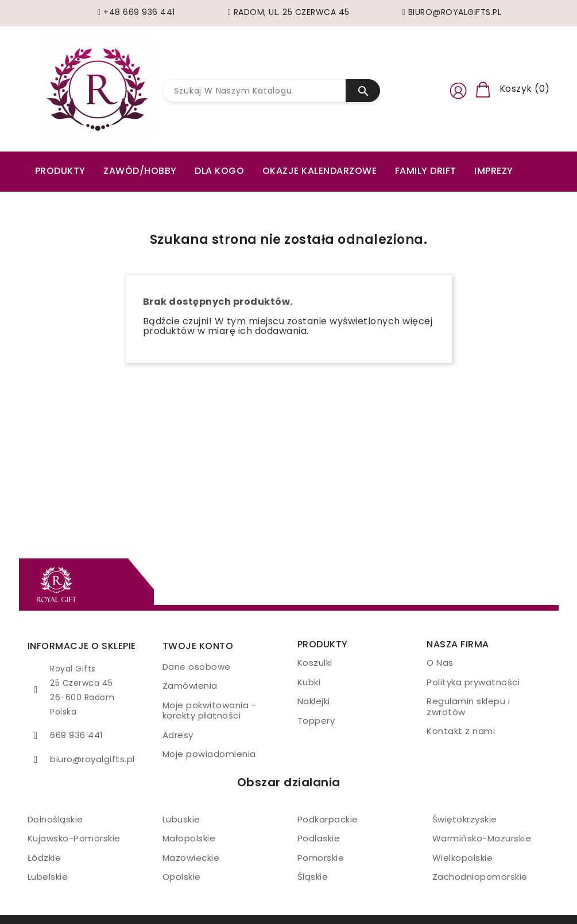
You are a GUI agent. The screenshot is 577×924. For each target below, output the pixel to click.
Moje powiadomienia (209, 754)
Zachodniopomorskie (480, 877)
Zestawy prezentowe (89, 196)
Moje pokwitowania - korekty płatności (210, 711)
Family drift (426, 171)
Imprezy (494, 171)
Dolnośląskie (55, 819)
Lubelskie (48, 877)
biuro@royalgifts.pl (92, 759)
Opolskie (182, 877)
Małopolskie (189, 838)
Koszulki (315, 663)
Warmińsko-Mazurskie (482, 838)
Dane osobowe (197, 667)
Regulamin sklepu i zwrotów (468, 706)
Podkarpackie (328, 819)
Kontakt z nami (461, 731)
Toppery (316, 721)
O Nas (440, 663)
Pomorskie (321, 858)
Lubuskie (181, 819)
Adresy (178, 735)
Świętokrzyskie (465, 819)
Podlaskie (319, 838)
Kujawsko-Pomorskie (74, 838)
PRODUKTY (60, 171)
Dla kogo (219, 171)
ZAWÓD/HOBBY (140, 171)
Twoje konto (198, 646)
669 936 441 (77, 735)
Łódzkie (44, 858)
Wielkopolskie (463, 858)
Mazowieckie (191, 858)
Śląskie (313, 877)
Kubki (309, 682)
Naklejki (314, 701)
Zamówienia (190, 686)
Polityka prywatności (473, 682)
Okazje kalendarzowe (320, 171)
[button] (458, 89)
